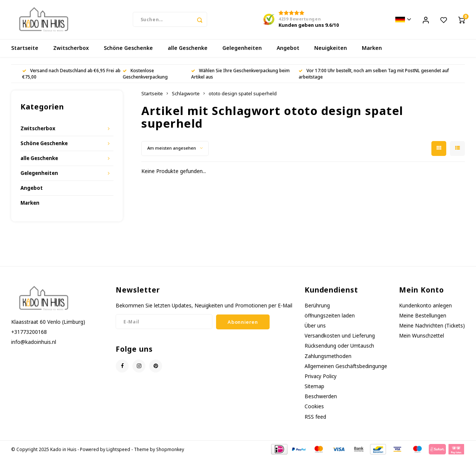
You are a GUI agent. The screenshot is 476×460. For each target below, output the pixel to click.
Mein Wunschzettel (422, 337)
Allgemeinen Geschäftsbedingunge (346, 368)
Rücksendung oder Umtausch (339, 348)
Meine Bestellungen (423, 317)
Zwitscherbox (71, 50)
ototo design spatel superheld (243, 95)
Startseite (25, 50)
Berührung (317, 307)
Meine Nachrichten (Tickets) (432, 327)
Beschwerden (321, 398)
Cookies (314, 408)
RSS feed (315, 419)
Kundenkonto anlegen (425, 307)
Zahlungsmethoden (328, 358)
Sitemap (314, 388)
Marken (372, 50)
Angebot (288, 50)
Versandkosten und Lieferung (340, 337)
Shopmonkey (170, 451)
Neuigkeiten (331, 50)
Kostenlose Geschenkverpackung (145, 75)
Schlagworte (186, 95)
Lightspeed (118, 451)
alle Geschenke (188, 50)
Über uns (315, 327)
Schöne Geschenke (128, 50)
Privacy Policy (321, 378)
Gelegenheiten (242, 50)
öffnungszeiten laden (330, 317)
